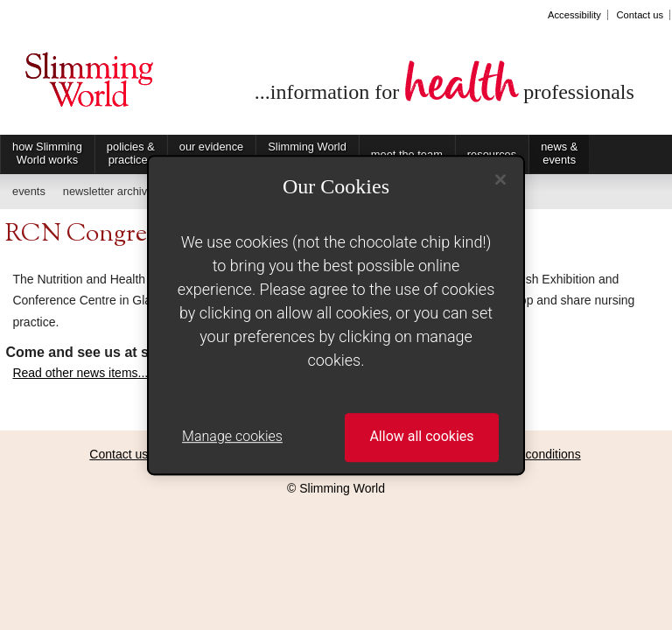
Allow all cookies (421, 437)
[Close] (500, 179)
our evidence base (211, 153)
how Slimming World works (47, 153)
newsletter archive (108, 191)
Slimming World (89, 86)
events (29, 191)
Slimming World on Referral (307, 153)
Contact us (640, 15)
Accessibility (574, 15)
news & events (559, 153)
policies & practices (131, 153)
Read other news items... (80, 373)
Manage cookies (232, 437)
